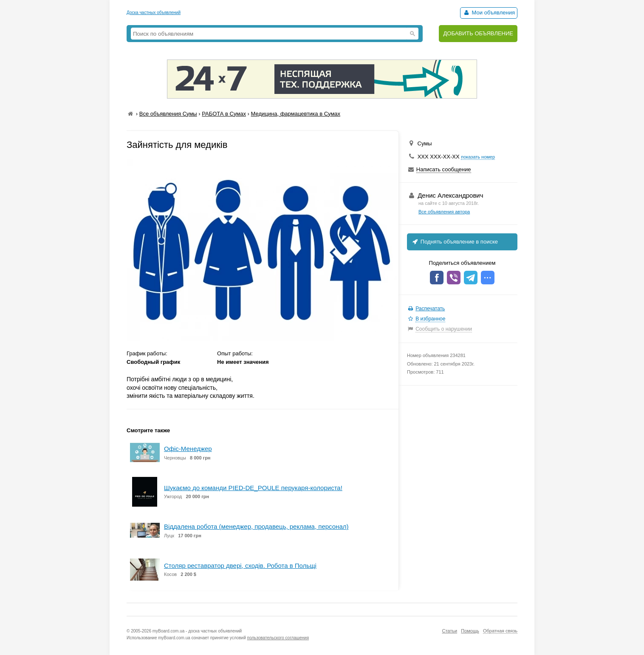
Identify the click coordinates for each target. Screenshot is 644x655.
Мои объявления (489, 13)
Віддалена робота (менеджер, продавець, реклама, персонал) (256, 526)
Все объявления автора (444, 212)
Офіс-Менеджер (188, 449)
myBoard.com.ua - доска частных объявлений (197, 631)
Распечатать (430, 309)
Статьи (449, 631)
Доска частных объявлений (154, 13)
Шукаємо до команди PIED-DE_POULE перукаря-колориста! (253, 488)
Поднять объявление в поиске (455, 242)
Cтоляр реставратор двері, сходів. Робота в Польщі (240, 566)
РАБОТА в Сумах (224, 114)
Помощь (470, 631)
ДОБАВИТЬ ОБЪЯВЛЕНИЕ (478, 33)
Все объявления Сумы (168, 114)
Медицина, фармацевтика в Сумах (296, 114)
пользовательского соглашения (278, 638)
